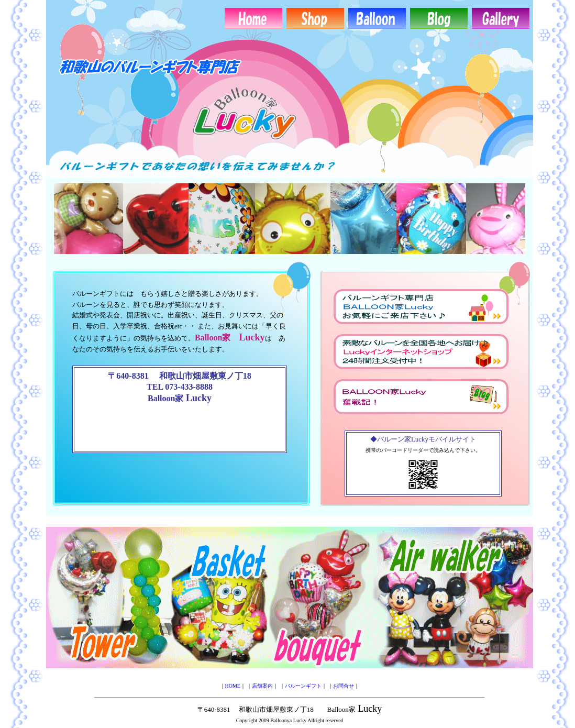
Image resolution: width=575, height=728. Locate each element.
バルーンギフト (303, 686)
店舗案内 (262, 686)
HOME (233, 686)
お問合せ (344, 686)
